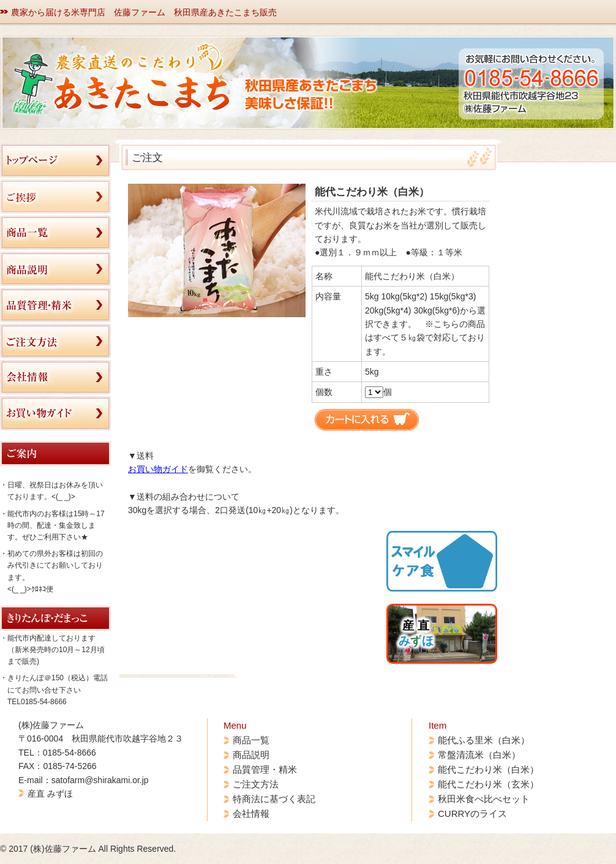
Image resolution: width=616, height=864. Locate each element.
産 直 (416, 633)
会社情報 (251, 813)
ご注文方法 (256, 784)
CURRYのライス (472, 813)
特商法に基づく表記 (274, 799)
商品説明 (251, 755)
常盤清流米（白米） (479, 755)
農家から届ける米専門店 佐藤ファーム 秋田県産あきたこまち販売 (144, 12)
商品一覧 (251, 740)
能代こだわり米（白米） (488, 769)
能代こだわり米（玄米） (488, 784)
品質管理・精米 (265, 769)
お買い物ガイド (158, 469)
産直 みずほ (50, 794)
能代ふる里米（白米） (484, 740)
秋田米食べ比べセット (484, 799)
